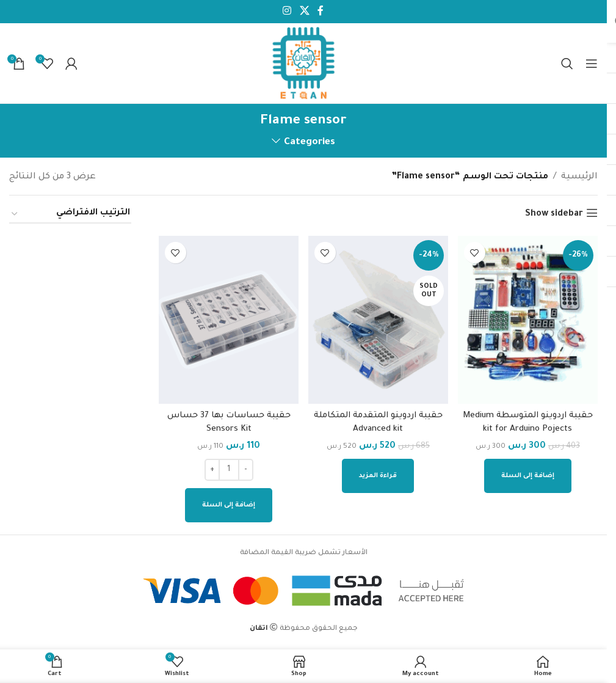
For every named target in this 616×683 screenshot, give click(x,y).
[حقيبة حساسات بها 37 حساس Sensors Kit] (228, 319)
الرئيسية (579, 177)
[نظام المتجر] (70, 214)
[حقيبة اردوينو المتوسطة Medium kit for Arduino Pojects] (529, 319)
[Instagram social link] (287, 12)
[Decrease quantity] (245, 467)
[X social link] (304, 12)
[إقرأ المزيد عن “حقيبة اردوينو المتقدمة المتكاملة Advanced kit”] (379, 473)
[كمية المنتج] (228, 467)
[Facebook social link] (321, 12)
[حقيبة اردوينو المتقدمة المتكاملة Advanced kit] (379, 319)
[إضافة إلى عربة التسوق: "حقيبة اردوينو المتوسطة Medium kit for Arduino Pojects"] (529, 473)
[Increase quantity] (212, 467)
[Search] (567, 64)
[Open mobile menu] (592, 64)
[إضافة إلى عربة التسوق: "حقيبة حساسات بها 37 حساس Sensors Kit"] (229, 503)
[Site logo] (304, 64)
